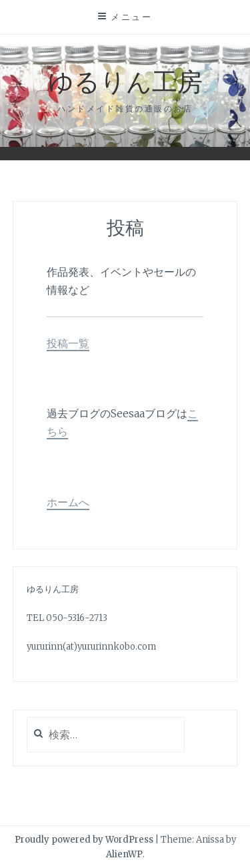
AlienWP (124, 854)
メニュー (131, 17)
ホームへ (68, 502)
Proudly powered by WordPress (84, 840)
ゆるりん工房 (125, 80)
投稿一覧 (68, 343)
